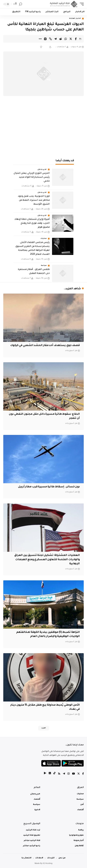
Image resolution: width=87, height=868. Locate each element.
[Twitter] (79, 774)
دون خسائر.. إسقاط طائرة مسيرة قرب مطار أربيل (49, 487)
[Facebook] (83, 774)
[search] (21, 4)
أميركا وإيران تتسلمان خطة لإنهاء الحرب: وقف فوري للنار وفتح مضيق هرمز (32, 223)
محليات (44, 239)
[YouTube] (73, 774)
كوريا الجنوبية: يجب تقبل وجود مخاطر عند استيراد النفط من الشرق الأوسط (34, 200)
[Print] (45, 39)
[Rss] (59, 774)
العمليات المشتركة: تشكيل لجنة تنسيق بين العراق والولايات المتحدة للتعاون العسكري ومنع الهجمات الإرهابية (47, 559)
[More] (40, 39)
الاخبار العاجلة (75, 19)
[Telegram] (64, 774)
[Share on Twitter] (71, 39)
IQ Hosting (48, 864)
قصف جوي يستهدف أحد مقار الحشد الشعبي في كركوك (45, 345)
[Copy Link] (50, 39)
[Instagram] (69, 774)
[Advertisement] (43, 129)
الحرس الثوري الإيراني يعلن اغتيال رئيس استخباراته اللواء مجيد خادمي (32, 177)
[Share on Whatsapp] (66, 39)
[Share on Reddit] (61, 39)
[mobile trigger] (81, 4)
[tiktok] (54, 774)
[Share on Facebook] (76, 39)
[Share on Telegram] (55, 39)
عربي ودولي (42, 169)
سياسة (44, 266)
